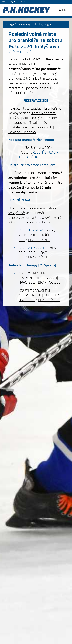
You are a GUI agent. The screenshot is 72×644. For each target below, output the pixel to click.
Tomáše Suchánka (22, 132)
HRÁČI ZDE (27, 282)
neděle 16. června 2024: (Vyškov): (38, 152)
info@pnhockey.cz (8, 2)
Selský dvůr (43, 217)
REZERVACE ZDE (36, 101)
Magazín (12, 24)
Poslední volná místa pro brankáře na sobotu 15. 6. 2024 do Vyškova (35, 40)
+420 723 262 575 (25, 2)
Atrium (26, 217)
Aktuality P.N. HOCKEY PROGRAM (37, 24)
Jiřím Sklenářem (43, 113)
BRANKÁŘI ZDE (39, 240)
